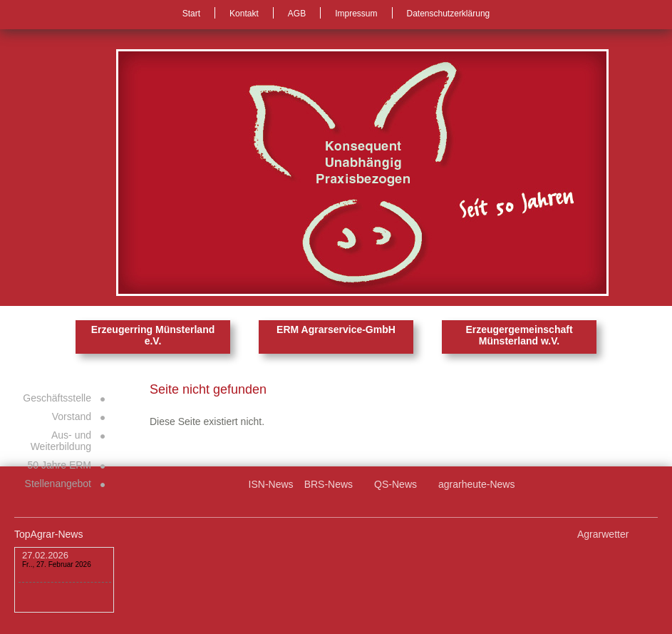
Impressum (356, 14)
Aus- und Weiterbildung (61, 441)
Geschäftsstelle (57, 398)
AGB (297, 14)
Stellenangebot (58, 484)
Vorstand (72, 416)
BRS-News (329, 484)
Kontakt (244, 14)
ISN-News (271, 484)
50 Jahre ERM (60, 465)
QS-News (396, 484)
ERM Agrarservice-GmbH (336, 329)
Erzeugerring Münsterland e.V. (153, 335)
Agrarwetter (603, 534)
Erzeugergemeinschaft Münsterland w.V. (519, 335)
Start (191, 14)
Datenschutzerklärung (449, 14)
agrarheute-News (476, 484)
